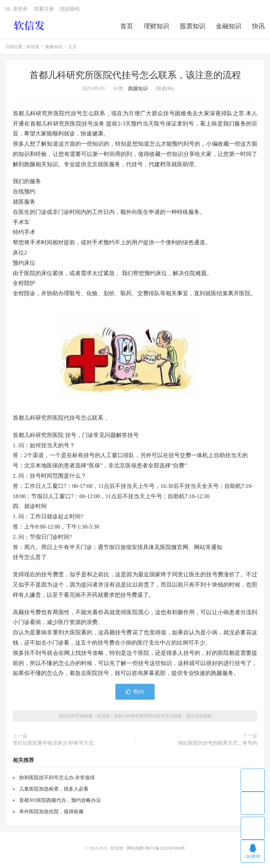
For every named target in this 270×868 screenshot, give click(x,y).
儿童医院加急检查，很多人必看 (54, 789)
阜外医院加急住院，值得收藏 (51, 812)
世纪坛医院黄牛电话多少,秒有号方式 (53, 743)
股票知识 (193, 26)
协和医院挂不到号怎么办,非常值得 (57, 778)
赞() (135, 692)
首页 (127, 26)
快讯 (258, 26)
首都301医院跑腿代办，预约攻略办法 (60, 800)
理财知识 (156, 26)
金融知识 (229, 26)
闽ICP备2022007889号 (165, 848)
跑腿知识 (54, 47)
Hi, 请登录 (16, 9)
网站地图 (135, 848)
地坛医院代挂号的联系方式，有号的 (218, 743)
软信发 (30, 25)
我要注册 (44, 9)
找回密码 (70, 9)
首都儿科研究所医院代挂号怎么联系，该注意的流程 (135, 75)
